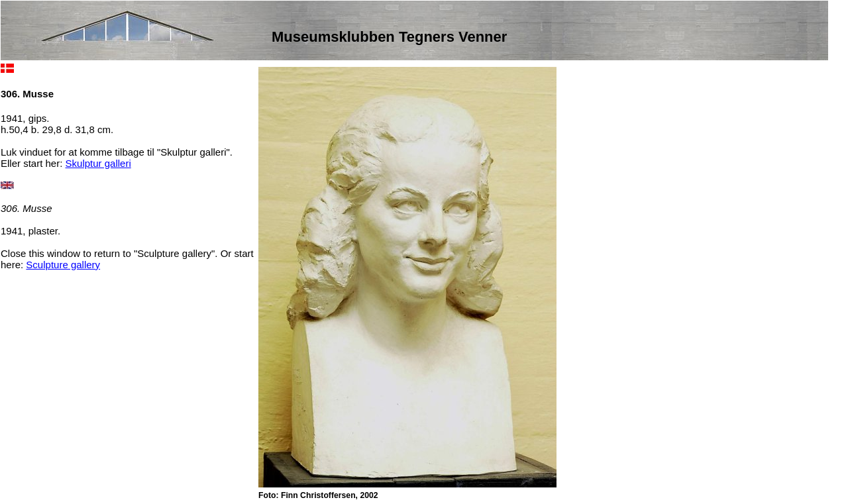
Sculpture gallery (63, 265)
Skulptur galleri (98, 163)
